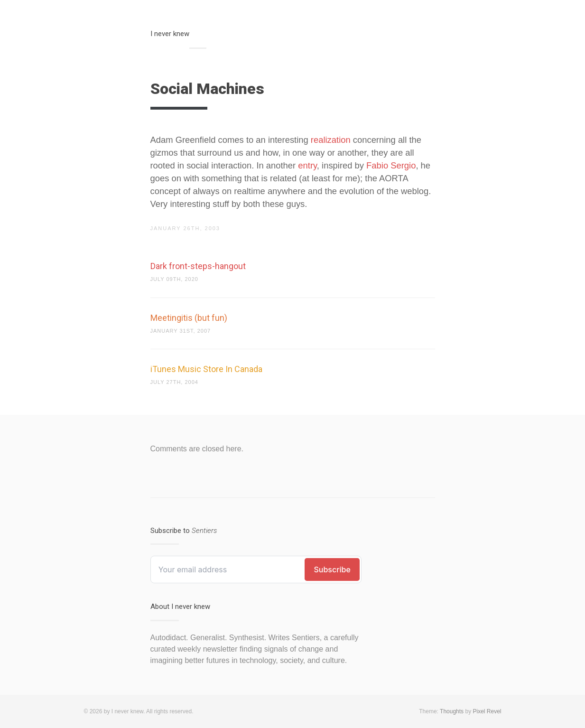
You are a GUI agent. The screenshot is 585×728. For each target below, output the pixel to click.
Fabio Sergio (391, 165)
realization (331, 140)
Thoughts (452, 711)
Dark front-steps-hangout (198, 266)
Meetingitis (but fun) (189, 318)
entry (307, 165)
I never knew (170, 34)
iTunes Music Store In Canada (206, 369)
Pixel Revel (487, 711)
